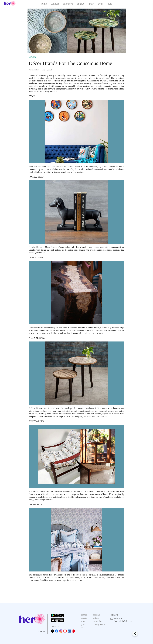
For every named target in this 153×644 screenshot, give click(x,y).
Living (32, 57)
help (110, 4)
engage (81, 4)
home (44, 4)
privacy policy (99, 624)
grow (91, 4)
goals (101, 4)
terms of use (98, 621)
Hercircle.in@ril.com (123, 621)
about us (96, 615)
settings (96, 618)
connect (55, 4)
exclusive (68, 4)
